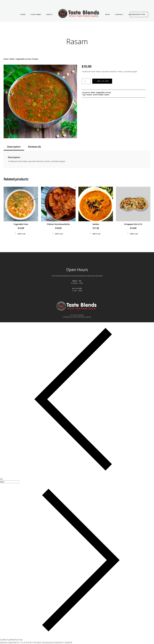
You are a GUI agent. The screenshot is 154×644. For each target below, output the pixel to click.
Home (23, 14)
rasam (89, 95)
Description (14, 147)
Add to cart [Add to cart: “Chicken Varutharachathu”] (59, 234)
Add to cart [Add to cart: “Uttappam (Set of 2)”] (134, 234)
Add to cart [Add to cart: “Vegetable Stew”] (22, 234)
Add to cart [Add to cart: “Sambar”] (97, 234)
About (50, 14)
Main (12, 59)
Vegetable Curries (23, 59)
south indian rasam (101, 95)
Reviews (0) (34, 147)
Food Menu (36, 14)
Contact (119, 14)
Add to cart (103, 81)
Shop (108, 14)
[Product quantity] (86, 81)
